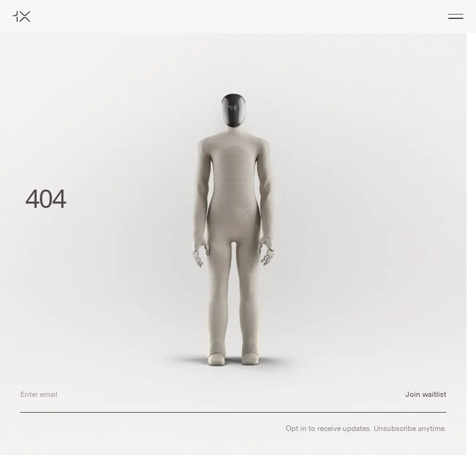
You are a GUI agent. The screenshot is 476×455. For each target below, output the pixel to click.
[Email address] (203, 395)
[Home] (21, 16)
